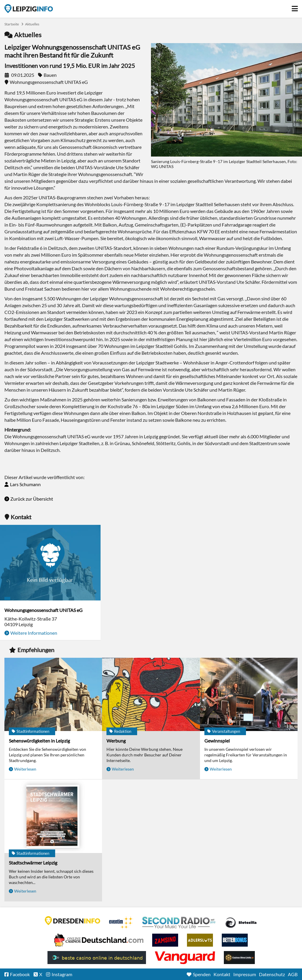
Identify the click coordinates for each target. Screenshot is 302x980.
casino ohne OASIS (185, 958)
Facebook (20, 974)
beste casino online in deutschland (97, 958)
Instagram (62, 974)
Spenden (202, 974)
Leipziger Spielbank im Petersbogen (99, 940)
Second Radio (179, 923)
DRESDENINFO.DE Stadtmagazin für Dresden (73, 921)
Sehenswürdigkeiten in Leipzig (39, 741)
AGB (293, 974)
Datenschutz (272, 974)
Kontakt (222, 974)
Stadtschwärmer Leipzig (33, 863)
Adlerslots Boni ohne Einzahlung (200, 940)
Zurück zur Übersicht (32, 499)
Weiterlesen (25, 769)
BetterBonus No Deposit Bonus (235, 940)
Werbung (116, 741)
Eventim (121, 923)
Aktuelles (32, 24)
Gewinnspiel (217, 741)
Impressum (245, 974)
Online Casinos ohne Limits (239, 958)
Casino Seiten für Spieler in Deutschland (241, 923)
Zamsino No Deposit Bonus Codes (165, 940)
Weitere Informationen (34, 633)
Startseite (29, 9)
